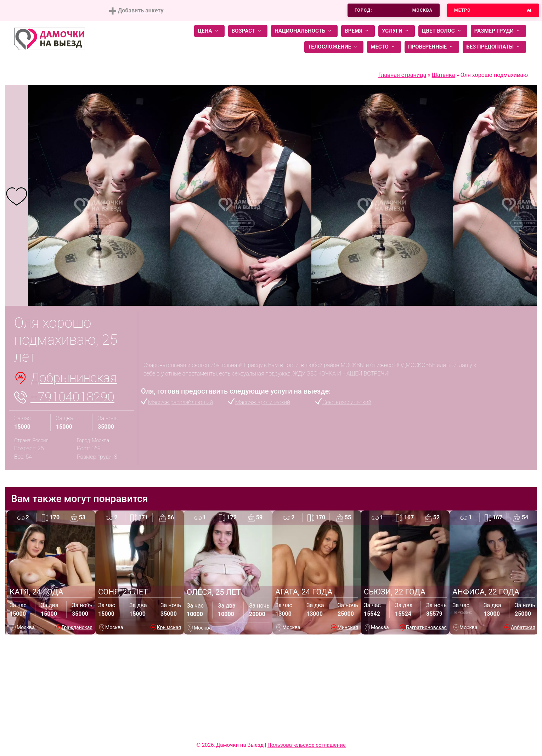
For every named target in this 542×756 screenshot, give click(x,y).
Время (358, 31)
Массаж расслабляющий (180, 402)
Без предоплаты (494, 47)
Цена (209, 31)
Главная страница (402, 75)
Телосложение (334, 47)
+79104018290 (72, 397)
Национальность (304, 31)
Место (384, 47)
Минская (348, 627)
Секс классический (347, 402)
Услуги (397, 31)
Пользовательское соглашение (307, 745)
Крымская (169, 627)
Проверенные (432, 47)
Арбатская (523, 627)
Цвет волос (443, 31)
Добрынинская (74, 378)
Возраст (248, 31)
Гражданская (77, 627)
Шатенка (444, 75)
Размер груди (498, 31)
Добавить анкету (136, 11)
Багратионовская (426, 627)
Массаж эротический (263, 402)
